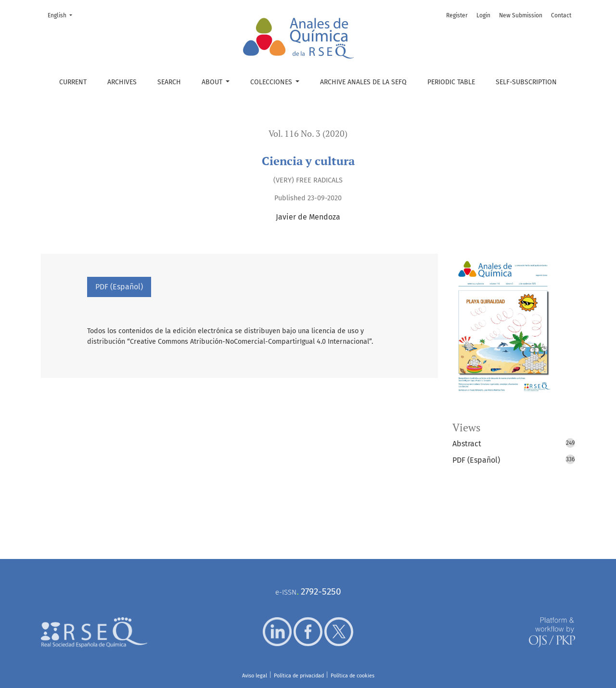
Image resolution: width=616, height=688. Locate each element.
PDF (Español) (119, 287)
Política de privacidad (299, 676)
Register (457, 15)
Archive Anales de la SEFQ (363, 82)
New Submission (521, 15)
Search (169, 82)
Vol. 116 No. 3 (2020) (308, 134)
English (63, 15)
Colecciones (272, 82)
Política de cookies (353, 676)
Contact (561, 15)
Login (483, 15)
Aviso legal (255, 676)
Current (73, 82)
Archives (122, 82)
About (213, 82)
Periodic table (451, 82)
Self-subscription (526, 82)
